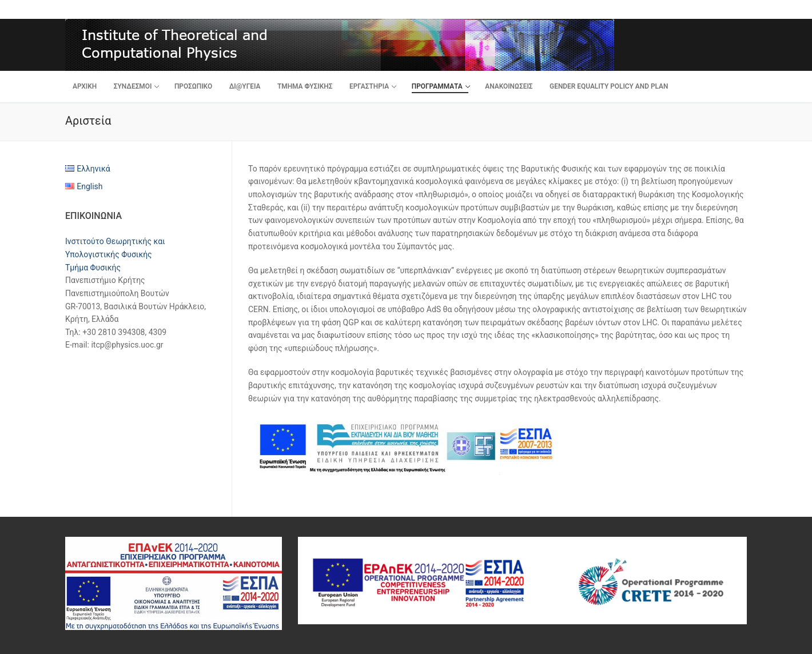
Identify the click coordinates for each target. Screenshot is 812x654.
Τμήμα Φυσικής (93, 268)
